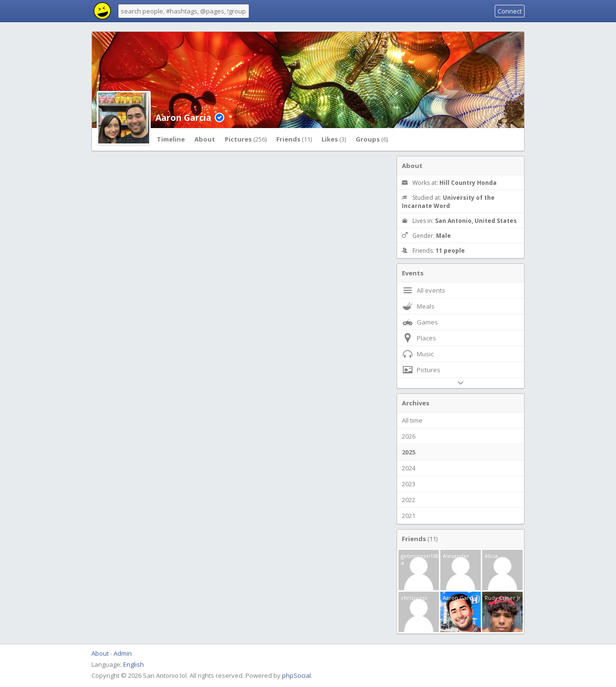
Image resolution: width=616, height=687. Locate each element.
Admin (123, 653)
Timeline (171, 139)
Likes (334, 139)
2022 (409, 500)
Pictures (246, 139)
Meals (418, 306)
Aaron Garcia (183, 117)
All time (412, 420)
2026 (409, 436)
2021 (409, 516)
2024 (409, 468)
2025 (409, 452)
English (134, 664)
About (205, 139)
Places (419, 338)
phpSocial (296, 675)
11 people (450, 251)
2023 (409, 484)
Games (420, 322)
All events (423, 290)
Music (418, 354)
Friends (294, 139)
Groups (372, 139)
